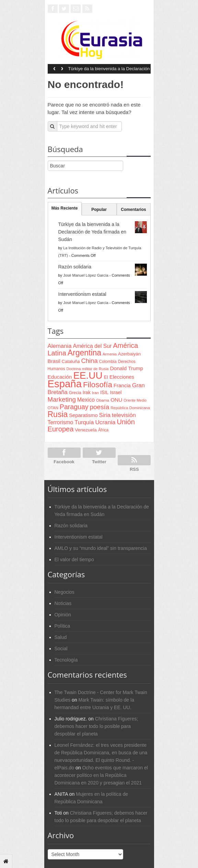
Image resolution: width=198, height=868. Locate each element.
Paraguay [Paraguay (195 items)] (74, 407)
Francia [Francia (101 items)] (122, 385)
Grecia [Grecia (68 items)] (75, 393)
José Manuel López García (86, 275)
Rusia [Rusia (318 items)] (58, 414)
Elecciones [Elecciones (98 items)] (122, 377)
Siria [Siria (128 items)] (105, 415)
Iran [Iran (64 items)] (95, 393)
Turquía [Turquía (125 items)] (84, 422)
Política (62, 626)
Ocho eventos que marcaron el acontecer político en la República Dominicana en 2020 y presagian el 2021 (101, 775)
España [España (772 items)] (65, 384)
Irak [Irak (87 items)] (87, 392)
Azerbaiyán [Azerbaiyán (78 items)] (129, 354)
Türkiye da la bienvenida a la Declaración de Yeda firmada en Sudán (109, 71)
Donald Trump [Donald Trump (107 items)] (127, 368)
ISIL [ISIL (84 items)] (104, 393)
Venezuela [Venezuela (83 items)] (86, 430)
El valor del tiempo (74, 559)
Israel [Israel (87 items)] (116, 392)
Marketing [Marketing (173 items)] (62, 399)
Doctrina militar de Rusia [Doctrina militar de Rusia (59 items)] (88, 369)
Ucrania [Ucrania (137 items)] (105, 422)
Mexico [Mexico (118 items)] (86, 400)
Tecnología (66, 660)
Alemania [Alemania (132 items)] (60, 346)
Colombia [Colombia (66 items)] (108, 362)
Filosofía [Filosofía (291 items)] (98, 385)
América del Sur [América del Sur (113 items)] (92, 346)
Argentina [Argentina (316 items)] (84, 353)
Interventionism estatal (82, 294)
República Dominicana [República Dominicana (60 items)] (130, 408)
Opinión (63, 615)
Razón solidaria (75, 267)
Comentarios (133, 210)
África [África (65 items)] (103, 430)
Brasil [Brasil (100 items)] (54, 361)
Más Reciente (65, 208)
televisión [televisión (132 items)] (124, 415)
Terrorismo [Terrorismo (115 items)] (61, 422)
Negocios (65, 592)
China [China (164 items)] (90, 361)
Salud (61, 637)
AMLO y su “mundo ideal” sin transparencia (101, 548)
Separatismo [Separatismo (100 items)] (83, 415)
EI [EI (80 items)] (106, 377)
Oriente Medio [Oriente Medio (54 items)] (135, 400)
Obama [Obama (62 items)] (103, 400)
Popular (99, 210)
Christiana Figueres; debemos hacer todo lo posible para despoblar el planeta (96, 726)
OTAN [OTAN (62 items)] (53, 408)
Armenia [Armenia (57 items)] (110, 354)
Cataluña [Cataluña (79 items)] (71, 361)
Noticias (63, 603)
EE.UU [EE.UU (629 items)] (88, 375)
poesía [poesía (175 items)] (100, 407)
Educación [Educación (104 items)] (60, 377)
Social (61, 649)
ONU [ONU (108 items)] (116, 400)
